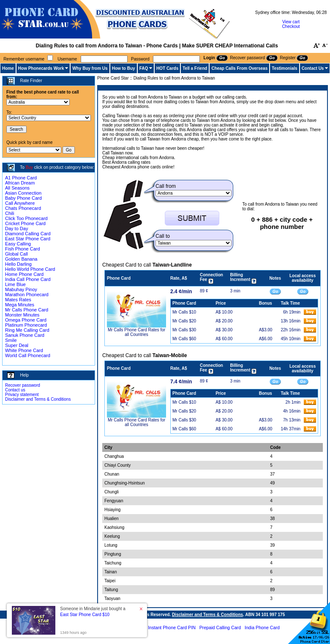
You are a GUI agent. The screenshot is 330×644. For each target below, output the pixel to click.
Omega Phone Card (26, 320)
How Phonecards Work (41, 68)
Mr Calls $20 (184, 321)
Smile (11, 340)
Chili (10, 213)
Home (8, 68)
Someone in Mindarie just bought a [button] (93, 612)
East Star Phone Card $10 (85, 615)
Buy (29, 167)
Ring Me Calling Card (27, 330)
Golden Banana (21, 259)
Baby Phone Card (23, 198)
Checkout (291, 26)
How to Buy (124, 68)
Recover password (23, 385)
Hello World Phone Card (30, 269)
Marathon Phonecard (27, 294)
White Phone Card (24, 350)
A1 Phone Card (21, 178)
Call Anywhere (20, 203)
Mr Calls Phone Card (27, 310)
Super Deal (17, 345)
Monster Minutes (22, 315)
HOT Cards (167, 68)
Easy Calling (18, 244)
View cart (291, 22)
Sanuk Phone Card (25, 335)
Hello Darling (18, 264)
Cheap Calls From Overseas (239, 68)
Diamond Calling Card (28, 234)
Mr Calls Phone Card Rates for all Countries (136, 332)
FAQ (144, 68)
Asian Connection (23, 193)
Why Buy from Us (90, 68)
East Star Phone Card (28, 239)
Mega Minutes (20, 305)
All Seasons (17, 188)
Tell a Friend (195, 68)
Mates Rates (18, 300)
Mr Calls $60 (184, 339)
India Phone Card (262, 627)
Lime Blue (15, 284)
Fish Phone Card (23, 249)
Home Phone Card (24, 274)
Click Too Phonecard (26, 218)
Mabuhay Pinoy (21, 289)
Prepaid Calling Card (220, 627)
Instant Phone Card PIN (172, 627)
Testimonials (284, 68)
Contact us (15, 390)
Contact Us (313, 68)
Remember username (24, 59)
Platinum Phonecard (26, 325)
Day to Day (16, 228)
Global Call (16, 254)
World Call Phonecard (28, 355)
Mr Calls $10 (184, 312)
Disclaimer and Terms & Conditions (38, 399)
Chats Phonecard (23, 208)
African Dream (20, 183)
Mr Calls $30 (184, 330)
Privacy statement (22, 395)
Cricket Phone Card (25, 223)
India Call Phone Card (28, 279)
